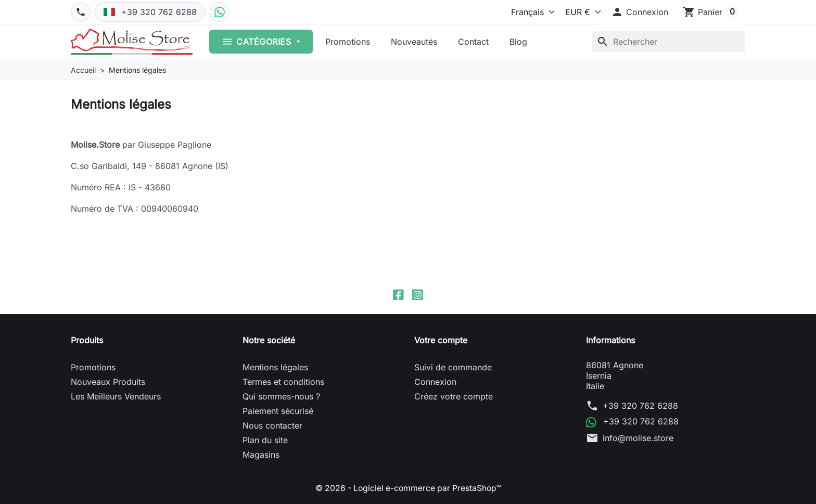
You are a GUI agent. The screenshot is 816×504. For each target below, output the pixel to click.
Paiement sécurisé (278, 411)
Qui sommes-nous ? (281, 397)
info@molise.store (638, 438)
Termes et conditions (283, 382)
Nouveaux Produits (108, 382)
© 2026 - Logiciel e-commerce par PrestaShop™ (408, 488)
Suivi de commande (453, 368)
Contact (473, 42)
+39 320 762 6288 (640, 406)
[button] (640, 12)
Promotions (348, 42)
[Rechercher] (669, 42)
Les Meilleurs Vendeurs (116, 397)
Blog (518, 42)
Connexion (435, 382)
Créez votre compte (454, 397)
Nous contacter (272, 426)
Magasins (261, 455)
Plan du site (265, 441)
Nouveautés (414, 42)
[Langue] (531, 12)
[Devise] (581, 12)
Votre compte (441, 341)
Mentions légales (275, 368)
